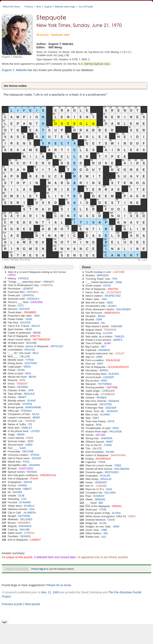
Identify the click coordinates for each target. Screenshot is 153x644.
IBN (101, 503)
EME (104, 530)
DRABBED (30, 312)
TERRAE (30, 421)
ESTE (111, 421)
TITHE (103, 510)
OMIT (96, 418)
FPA (115, 279)
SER (37, 316)
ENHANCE (25, 526)
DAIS (109, 489)
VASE (29, 319)
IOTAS (107, 286)
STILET (120, 353)
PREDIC (117, 506)
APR (31, 390)
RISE (99, 425)
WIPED (104, 370)
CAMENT (35, 540)
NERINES (33, 292)
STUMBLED (108, 394)
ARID (104, 381)
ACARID (105, 415)
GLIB (21, 496)
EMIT (100, 364)
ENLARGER (124, 309)
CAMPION (47, 285)
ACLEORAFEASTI (118, 367)
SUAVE (31, 401)
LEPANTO (28, 295)
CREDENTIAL (48, 475)
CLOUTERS (114, 292)
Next (39, 7)
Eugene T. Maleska (14, 70)
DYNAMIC (25, 502)
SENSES (26, 536)
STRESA (29, 533)
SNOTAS (113, 289)
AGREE (23, 485)
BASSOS (112, 411)
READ (102, 316)
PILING (110, 452)
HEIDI (29, 329)
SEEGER (111, 408)
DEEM (21, 434)
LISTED (35, 431)
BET (103, 347)
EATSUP (25, 309)
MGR (116, 527)
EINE (119, 282)
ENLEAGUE (113, 360)
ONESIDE (117, 326)
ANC (104, 299)
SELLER (25, 356)
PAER (30, 438)
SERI (30, 441)
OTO (21, 306)
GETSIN (100, 435)
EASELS (29, 506)
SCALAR (105, 476)
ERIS (116, 428)
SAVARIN (34, 465)
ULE (104, 537)
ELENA (116, 513)
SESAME (31, 343)
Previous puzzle (12, 604)
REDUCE (29, 394)
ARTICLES (57, 346)
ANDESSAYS (112, 313)
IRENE (37, 333)
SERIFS (118, 340)
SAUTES (25, 322)
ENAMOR (104, 350)
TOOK (102, 462)
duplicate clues (102, 64)
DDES (132, 516)
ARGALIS (106, 479)
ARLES (36, 326)
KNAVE (28, 482)
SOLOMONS (122, 469)
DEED (27, 367)
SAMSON (107, 438)
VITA (22, 380)
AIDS (28, 373)
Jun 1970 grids (86, 7)
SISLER (36, 458)
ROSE (21, 370)
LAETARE (119, 272)
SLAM (103, 523)
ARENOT (49, 282)
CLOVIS (108, 333)
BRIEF (36, 418)
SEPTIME (112, 387)
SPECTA (35, 336)
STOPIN (27, 404)
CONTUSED (26, 468)
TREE (118, 465)
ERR (99, 320)
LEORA (112, 306)
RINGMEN (24, 523)
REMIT (22, 397)
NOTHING (24, 516)
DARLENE (37, 302)
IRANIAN (114, 401)
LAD (24, 499)
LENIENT (28, 289)
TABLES (119, 336)
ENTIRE (18, 492)
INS (106, 533)
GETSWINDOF (41, 339)
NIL (103, 323)
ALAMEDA (30, 513)
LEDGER (108, 377)
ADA (32, 509)
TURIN (108, 445)
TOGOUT (22, 384)
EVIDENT (99, 496)
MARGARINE (33, 407)
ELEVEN (114, 374)
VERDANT (101, 482)
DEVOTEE (106, 404)
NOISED (32, 472)
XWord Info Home (11, 7)
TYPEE (30, 360)
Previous (29, 7)
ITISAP (34, 479)
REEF (110, 442)
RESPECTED (113, 296)
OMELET (27, 428)
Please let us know (59, 585)
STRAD (35, 455)
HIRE (100, 357)
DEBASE (100, 499)
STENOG (26, 411)
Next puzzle (32, 604)
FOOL (26, 462)
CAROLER (108, 391)
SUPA (107, 343)
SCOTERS (31, 363)
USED (29, 445)
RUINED (102, 398)
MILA (36, 353)
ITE (30, 424)
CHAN (111, 520)
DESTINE (28, 451)
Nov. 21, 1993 (50, 592)
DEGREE (23, 387)
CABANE (101, 486)
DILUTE (97, 448)
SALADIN (110, 493)
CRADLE (23, 278)
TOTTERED (105, 384)
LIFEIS (12, 275)
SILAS (36, 414)
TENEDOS (110, 330)
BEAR (32, 377)
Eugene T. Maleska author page (60, 7)
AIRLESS (30, 350)
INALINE (25, 530)
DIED (110, 303)
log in (42, 569)
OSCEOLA (33, 299)
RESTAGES (112, 472)
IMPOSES (103, 275)
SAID (23, 448)
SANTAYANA (118, 455)
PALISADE (116, 431)
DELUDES (26, 519)
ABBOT (27, 489)
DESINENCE (103, 459)
